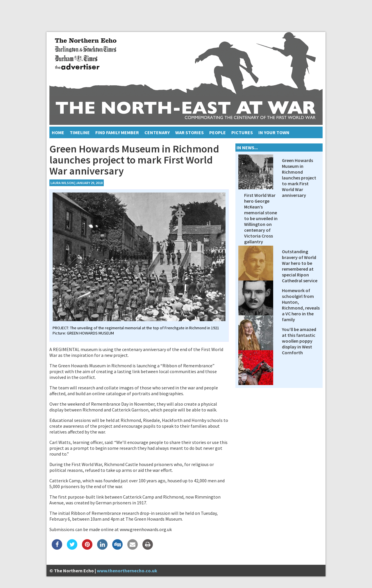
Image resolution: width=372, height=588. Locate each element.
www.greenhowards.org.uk (146, 529)
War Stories (189, 132)
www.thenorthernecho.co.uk (127, 571)
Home (58, 132)
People (218, 132)
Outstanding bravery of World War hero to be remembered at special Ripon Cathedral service (300, 266)
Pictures (242, 132)
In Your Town (274, 132)
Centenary (157, 132)
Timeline (80, 132)
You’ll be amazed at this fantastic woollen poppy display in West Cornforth (299, 341)
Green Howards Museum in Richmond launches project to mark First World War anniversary (299, 178)
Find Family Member (117, 132)
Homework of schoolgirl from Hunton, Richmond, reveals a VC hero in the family (301, 305)
